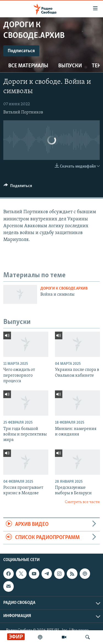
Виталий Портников (23, 112)
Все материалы (28, 66)
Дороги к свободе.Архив (64, 289)
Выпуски (70, 66)
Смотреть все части (82, 502)
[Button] (18, 187)
